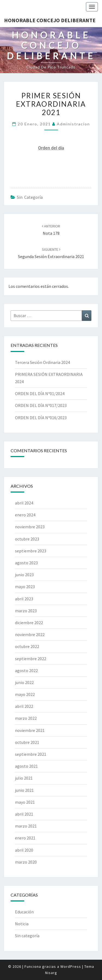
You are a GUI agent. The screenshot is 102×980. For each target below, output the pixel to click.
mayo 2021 (25, 802)
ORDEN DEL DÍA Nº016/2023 (41, 418)
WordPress (71, 966)
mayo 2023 (25, 587)
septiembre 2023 (31, 551)
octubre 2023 (27, 539)
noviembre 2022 (30, 634)
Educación (24, 912)
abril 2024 (24, 503)
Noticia (22, 924)
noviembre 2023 (30, 527)
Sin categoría (30, 197)
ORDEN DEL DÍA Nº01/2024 (40, 393)
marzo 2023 (26, 611)
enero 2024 (25, 515)
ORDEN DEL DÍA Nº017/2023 (41, 405)
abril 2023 (24, 599)
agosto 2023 (26, 563)
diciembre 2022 (29, 623)
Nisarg (51, 973)
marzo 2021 (26, 826)
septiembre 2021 (31, 754)
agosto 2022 (26, 670)
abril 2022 (24, 706)
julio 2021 (24, 778)
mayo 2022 (25, 694)
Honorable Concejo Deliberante (50, 20)
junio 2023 (24, 575)
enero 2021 (25, 838)
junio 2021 (24, 790)
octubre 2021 (27, 742)
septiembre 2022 (31, 659)
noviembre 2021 (30, 730)
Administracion (73, 124)
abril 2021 (24, 814)
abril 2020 (24, 850)
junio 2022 (24, 682)
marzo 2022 (26, 718)
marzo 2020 (26, 862)
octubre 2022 (27, 646)
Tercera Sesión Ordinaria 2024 (42, 362)
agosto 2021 (26, 766)
